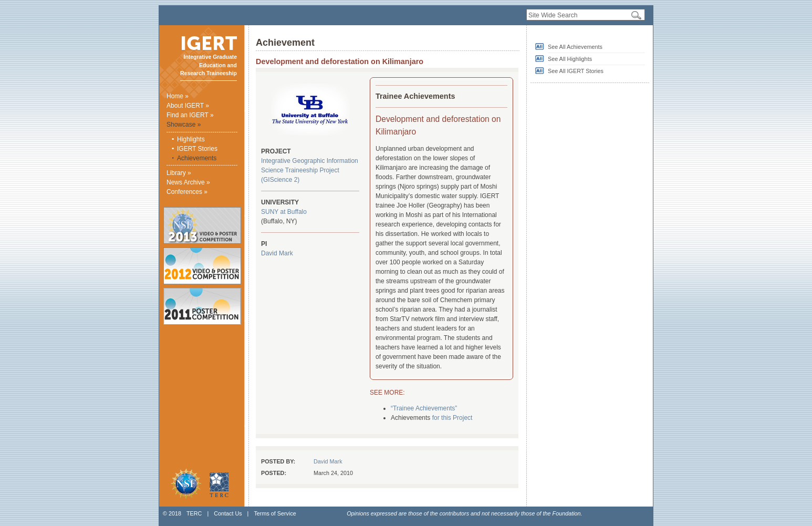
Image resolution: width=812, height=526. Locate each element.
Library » (179, 173)
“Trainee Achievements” (424, 408)
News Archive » (188, 182)
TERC (194, 513)
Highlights (191, 139)
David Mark (277, 253)
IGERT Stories (197, 149)
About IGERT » (188, 106)
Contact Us (228, 513)
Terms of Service (275, 513)
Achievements (197, 158)
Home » (178, 96)
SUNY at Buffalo (284, 212)
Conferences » (187, 192)
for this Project (452, 418)
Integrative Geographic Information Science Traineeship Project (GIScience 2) (310, 170)
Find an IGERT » (190, 115)
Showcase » (184, 125)
